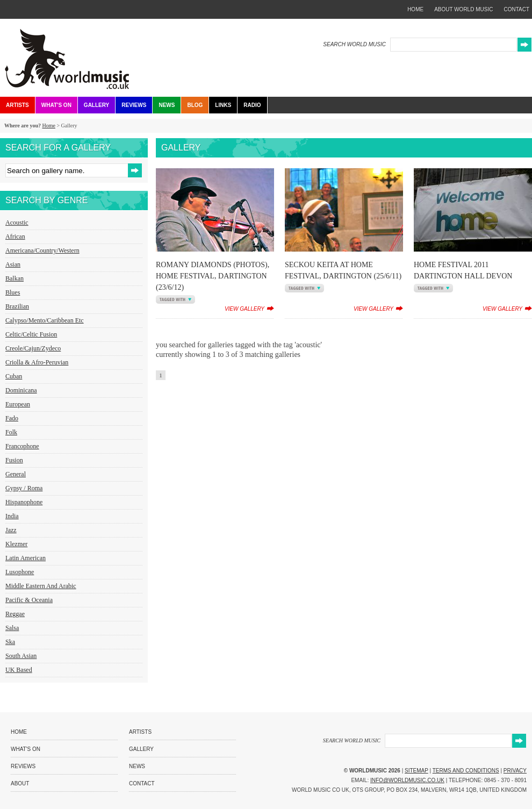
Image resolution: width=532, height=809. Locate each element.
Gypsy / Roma (24, 488)
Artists (17, 105)
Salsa (12, 628)
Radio (252, 105)
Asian (13, 264)
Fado (12, 418)
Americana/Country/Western (42, 250)
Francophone (22, 446)
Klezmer (16, 544)
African (15, 237)
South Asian (21, 656)
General (16, 474)
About (20, 783)
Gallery (96, 105)
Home (48, 126)
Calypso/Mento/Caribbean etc (45, 320)
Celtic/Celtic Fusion (31, 334)
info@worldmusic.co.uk (407, 780)
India (12, 516)
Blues (13, 292)
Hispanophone (24, 502)
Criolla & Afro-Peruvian (37, 362)
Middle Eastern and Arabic (41, 586)
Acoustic (17, 223)
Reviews (134, 105)
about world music (463, 9)
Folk (11, 432)
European (18, 404)
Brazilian (17, 306)
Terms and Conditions (466, 771)
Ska (10, 642)
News (167, 105)
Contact (142, 783)
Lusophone (20, 572)
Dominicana (21, 390)
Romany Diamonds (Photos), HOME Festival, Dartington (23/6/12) (213, 276)
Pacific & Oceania (29, 600)
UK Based (19, 670)
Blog (195, 105)
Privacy (515, 771)
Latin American (26, 558)
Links (223, 105)
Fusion (14, 460)
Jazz (11, 530)
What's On (56, 105)
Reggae (15, 614)
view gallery (245, 309)
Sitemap (416, 771)
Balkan (15, 278)
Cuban (14, 376)
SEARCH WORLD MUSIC (354, 44)
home (415, 9)
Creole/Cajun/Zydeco (33, 348)
